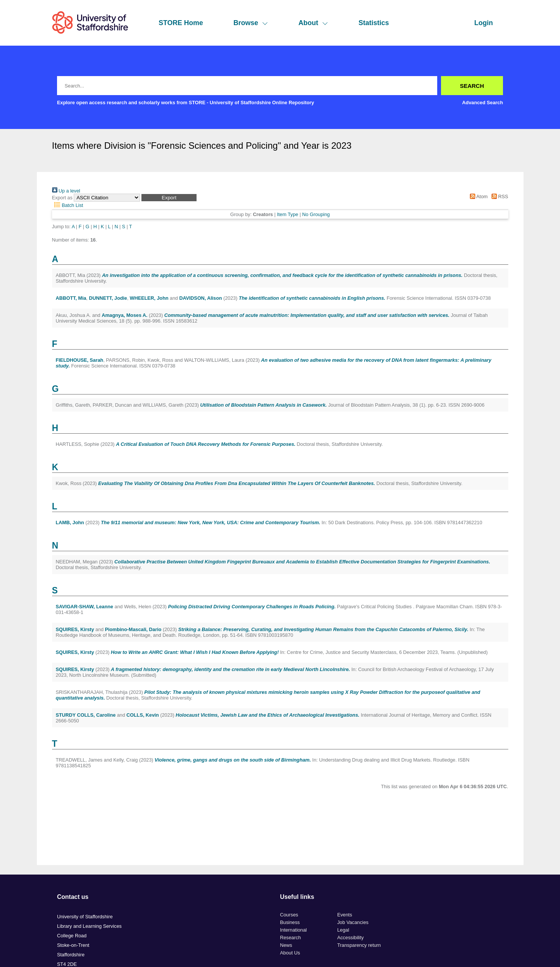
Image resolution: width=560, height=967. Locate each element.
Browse (251, 23)
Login (484, 23)
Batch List (68, 205)
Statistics (374, 23)
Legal (343, 930)
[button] (169, 198)
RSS (498, 196)
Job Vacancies (353, 922)
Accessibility (351, 938)
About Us (290, 953)
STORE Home (181, 23)
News (286, 945)
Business (290, 922)
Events (345, 915)
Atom (478, 196)
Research (291, 938)
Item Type (287, 214)
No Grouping (316, 214)
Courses (289, 915)
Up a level (66, 191)
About (313, 23)
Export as (62, 198)
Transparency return (359, 945)
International (293, 930)
